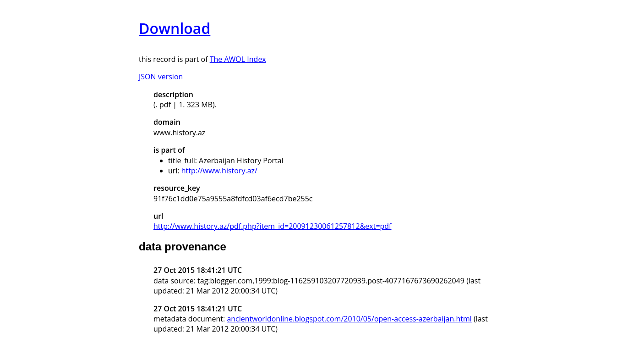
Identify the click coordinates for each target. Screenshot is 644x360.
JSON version (161, 77)
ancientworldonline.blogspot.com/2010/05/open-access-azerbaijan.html (349, 319)
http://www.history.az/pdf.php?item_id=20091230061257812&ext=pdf (273, 226)
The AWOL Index (238, 59)
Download (175, 28)
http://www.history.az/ (219, 171)
